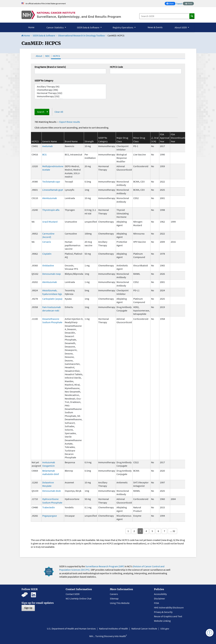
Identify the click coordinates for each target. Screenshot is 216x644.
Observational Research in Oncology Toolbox (81, 35)
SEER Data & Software (44, 35)
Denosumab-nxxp (52, 274)
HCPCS (56, 56)
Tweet (179, 4)
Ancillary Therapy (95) (70, 87)
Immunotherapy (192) (70, 96)
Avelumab (47, 146)
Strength (89, 141)
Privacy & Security (163, 612)
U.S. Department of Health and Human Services (71, 629)
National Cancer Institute (144, 629)
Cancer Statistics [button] (55, 27)
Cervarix (47, 242)
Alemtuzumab (50, 198)
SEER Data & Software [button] (88, 27)
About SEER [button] (181, 27)
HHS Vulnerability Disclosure (169, 607)
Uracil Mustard (50, 222)
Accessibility (160, 594)
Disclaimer (160, 598)
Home (31, 27)
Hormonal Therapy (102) (70, 93)
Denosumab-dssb (52, 491)
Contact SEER (73, 594)
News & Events (155, 27)
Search (41, 112)
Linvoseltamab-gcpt (53, 190)
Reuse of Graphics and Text (168, 616)
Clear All (59, 112)
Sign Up (28, 608)
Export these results (70, 122)
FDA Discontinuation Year (179, 138)
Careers (114, 594)
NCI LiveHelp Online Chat (79, 598)
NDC (47, 56)
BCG (44, 154)
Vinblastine (48, 265)
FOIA (156, 603)
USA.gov (165, 629)
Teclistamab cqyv (51, 182)
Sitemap (114, 598)
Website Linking (162, 621)
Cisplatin (47, 254)
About (39, 56)
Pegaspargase (50, 516)
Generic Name (50, 141)
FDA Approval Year (165, 138)
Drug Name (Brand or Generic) (50, 67)
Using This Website (120, 603)
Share (171, 4)
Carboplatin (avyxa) (52, 299)
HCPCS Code (116, 67)
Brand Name (71, 141)
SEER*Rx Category (44, 80)
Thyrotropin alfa (51, 210)
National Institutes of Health (114, 629)
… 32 (172, 531)
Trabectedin (49, 507)
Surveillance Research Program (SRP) (105, 566)
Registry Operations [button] (123, 27)
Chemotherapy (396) (70, 90)
